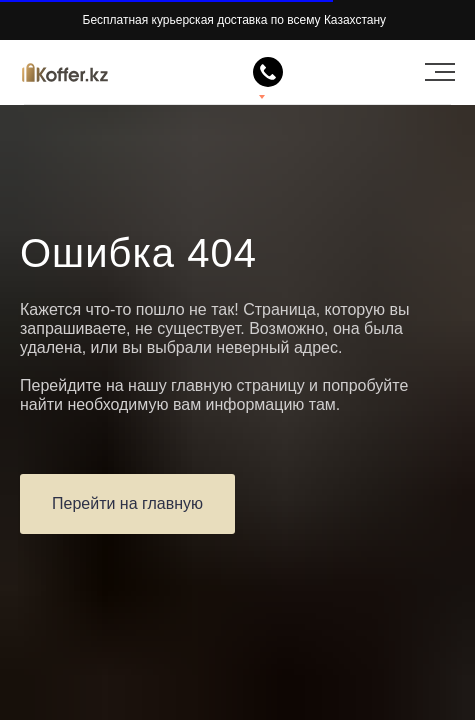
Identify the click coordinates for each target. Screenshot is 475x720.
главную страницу (238, 385)
